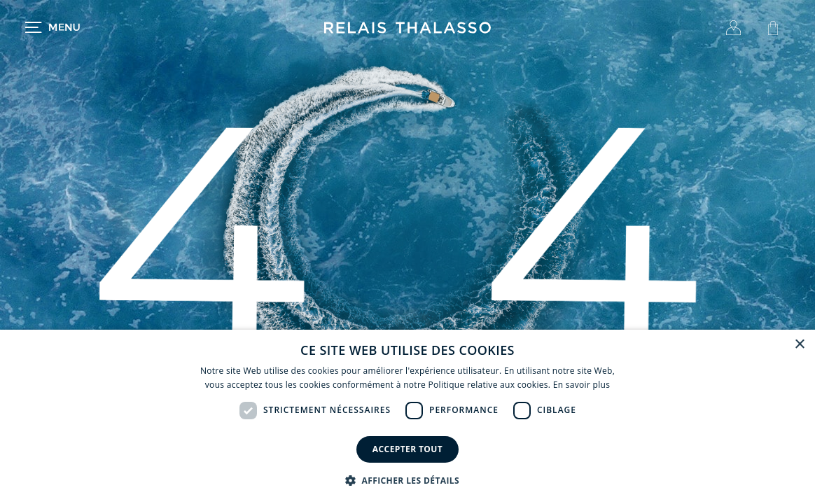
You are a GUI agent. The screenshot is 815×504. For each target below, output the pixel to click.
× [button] (799, 345)
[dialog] (407, 417)
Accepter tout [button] (407, 449)
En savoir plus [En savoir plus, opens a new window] (581, 385)
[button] (407, 480)
